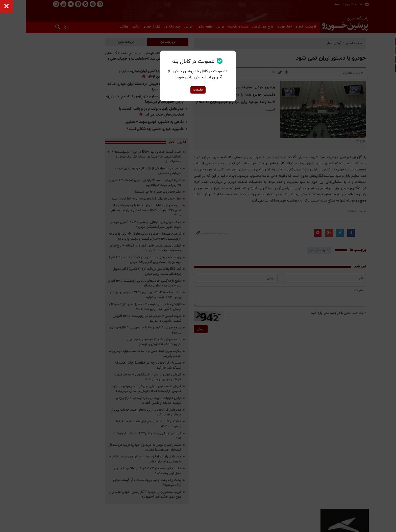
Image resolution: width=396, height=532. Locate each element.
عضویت (198, 90)
